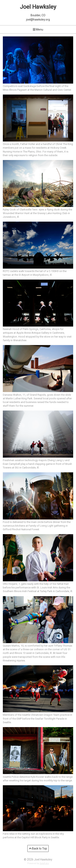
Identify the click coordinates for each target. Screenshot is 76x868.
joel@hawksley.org (38, 20)
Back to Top (38, 848)
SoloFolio (44, 863)
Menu (38, 29)
